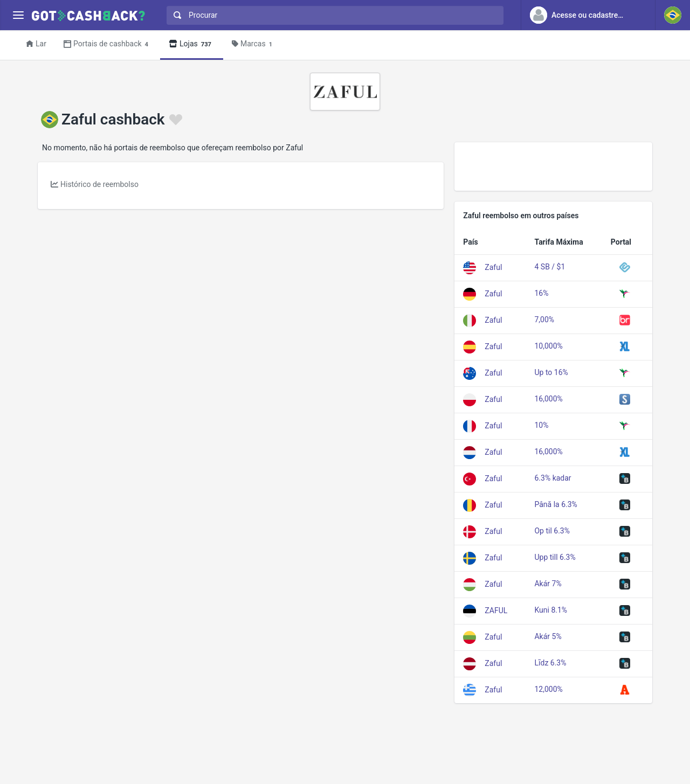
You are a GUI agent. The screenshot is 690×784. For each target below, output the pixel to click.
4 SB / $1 (550, 267)
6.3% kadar (553, 478)
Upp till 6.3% (555, 557)
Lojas (192, 44)
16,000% (548, 399)
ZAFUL (496, 610)
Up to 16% (551, 372)
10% (541, 425)
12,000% (548, 689)
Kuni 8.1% (551, 610)
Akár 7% (548, 584)
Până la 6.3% (556, 504)
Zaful (493, 267)
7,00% (544, 320)
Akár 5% (548, 636)
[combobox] (333, 15)
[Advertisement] (553, 166)
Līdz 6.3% (550, 663)
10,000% (548, 346)
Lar (36, 44)
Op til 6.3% (552, 531)
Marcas (254, 44)
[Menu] (18, 15)
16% (541, 293)
